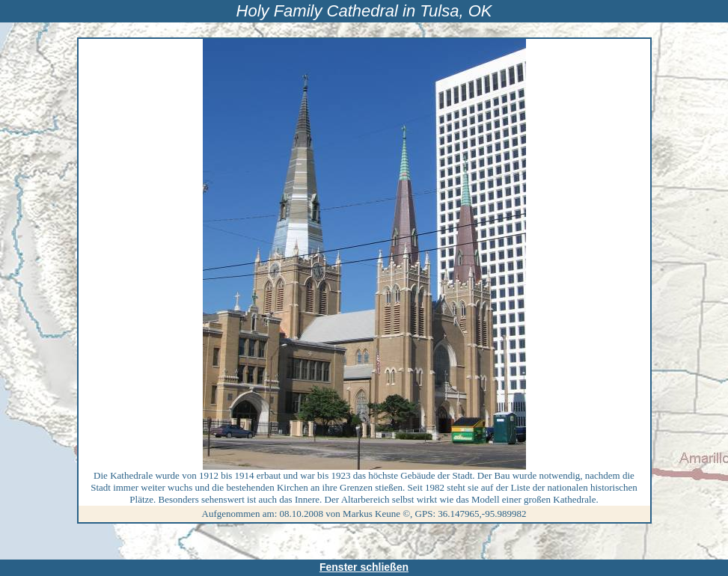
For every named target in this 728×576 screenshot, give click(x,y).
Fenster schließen (364, 567)
